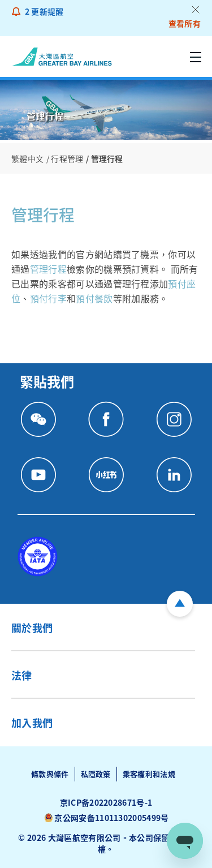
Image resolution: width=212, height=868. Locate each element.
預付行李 (48, 298)
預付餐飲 (94, 298)
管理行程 (48, 269)
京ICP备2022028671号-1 (106, 802)
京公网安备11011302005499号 (111, 818)
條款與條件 (50, 774)
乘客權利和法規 (149, 774)
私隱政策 (96, 774)
